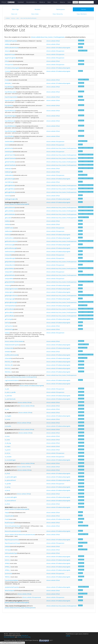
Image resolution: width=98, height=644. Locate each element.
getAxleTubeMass (10, 162)
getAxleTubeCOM (10, 155)
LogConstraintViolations (12, 380)
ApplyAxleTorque (10, 54)
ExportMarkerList (10, 121)
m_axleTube (8, 396)
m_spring (8, 487)
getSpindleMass (10, 268)
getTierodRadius (10, 316)
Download (21, 2)
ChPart (7, 61)
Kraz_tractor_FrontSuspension (28, 18)
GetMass (8, 221)
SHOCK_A (8, 557)
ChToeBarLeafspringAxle (12, 68)
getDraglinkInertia (10, 185)
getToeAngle (9, 319)
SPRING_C (8, 570)
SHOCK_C (8, 560)
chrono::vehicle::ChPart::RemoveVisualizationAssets (20, 535)
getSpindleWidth (10, 282)
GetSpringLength (10, 299)
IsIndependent (9, 348)
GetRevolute (9, 231)
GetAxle (7, 145)
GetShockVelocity (10, 252)
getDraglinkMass (10, 189)
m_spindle (8, 484)
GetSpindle (8, 255)
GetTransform (9, 326)
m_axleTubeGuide (10, 399)
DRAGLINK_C (8, 83)
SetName (8, 546)
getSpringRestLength (11, 302)
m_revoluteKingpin (10, 460)
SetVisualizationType (11, 553)
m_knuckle (8, 426)
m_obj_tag (8, 443)
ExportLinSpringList (10, 116)
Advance (7, 51)
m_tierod (7, 490)
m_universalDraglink (11, 497)
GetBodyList (8, 169)
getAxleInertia (9, 148)
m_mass (7, 436)
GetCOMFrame (9, 182)
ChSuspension (9, 65)
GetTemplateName (10, 306)
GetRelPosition (9, 228)
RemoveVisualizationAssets (13, 531)
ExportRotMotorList (10, 126)
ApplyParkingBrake (10, 58)
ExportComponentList (11, 97)
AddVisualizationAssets (12, 48)
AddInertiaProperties (11, 41)
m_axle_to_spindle (10, 392)
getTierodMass (9, 312)
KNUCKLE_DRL (9, 365)
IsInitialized (8, 352)
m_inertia (8, 419)
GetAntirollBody (9, 141)
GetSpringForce (9, 292)
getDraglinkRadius (10, 192)
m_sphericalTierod (10, 480)
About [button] (62, 2)
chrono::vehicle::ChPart (53, 41)
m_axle (7, 389)
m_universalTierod (10, 501)
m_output (8, 446)
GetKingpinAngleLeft (11, 199)
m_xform (7, 504)
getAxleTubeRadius (11, 165)
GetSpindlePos (9, 272)
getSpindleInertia (10, 262)
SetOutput (8, 550)
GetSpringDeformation (11, 289)
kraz (18, 18)
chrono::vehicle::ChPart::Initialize (14, 341)
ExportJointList (9, 106)
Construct (8, 71)
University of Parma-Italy (24, 637)
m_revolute (8, 457)
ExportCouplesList (10, 100)
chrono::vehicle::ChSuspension (55, 51)
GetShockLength (10, 245)
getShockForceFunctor (11, 241)
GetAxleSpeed (9, 152)
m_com (7, 409)
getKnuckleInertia (10, 207)
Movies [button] (42, 2)
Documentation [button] (31, 2)
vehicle (13, 18)
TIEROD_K (8, 577)
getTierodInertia (10, 309)
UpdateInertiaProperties (12, 587)
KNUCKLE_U (8, 372)
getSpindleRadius (10, 275)
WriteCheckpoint (10, 591)
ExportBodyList (9, 87)
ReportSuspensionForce (12, 540)
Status (69, 2)
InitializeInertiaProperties (12, 345)
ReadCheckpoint (10, 523)
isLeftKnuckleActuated (11, 355)
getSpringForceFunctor (11, 295)
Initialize (7, 333)
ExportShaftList (9, 136)
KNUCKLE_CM (9, 362)
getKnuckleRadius (10, 214)
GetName (8, 224)
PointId (7, 519)
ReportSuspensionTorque (12, 543)
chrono (8, 18)
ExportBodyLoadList (11, 92)
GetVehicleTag (9, 329)
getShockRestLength (11, 248)
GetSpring (8, 285)
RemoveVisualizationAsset (13, 526)
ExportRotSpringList (11, 131)
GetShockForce (9, 238)
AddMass (8, 44)
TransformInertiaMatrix (12, 580)
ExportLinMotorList (10, 111)
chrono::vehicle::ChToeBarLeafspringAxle (58, 48)
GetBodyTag (8, 172)
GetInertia (8, 196)
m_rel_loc (8, 453)
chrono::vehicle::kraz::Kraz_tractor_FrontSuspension (48, 37)
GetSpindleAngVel (10, 258)
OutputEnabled (9, 516)
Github (68, 636)
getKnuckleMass (10, 211)
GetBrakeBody (9, 175)
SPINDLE (7, 563)
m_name (7, 440)
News (49, 2)
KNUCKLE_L (8, 368)
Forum (55, 2)
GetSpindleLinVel (10, 265)
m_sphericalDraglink (11, 477)
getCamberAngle (10, 179)
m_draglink (8, 416)
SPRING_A (8, 567)
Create (7, 80)
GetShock (8, 235)
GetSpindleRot (9, 279)
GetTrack (8, 323)
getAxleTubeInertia (10, 158)
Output (7, 513)
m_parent (8, 450)
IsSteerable (8, 358)
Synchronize (9, 573)
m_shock (7, 473)
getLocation (8, 218)
